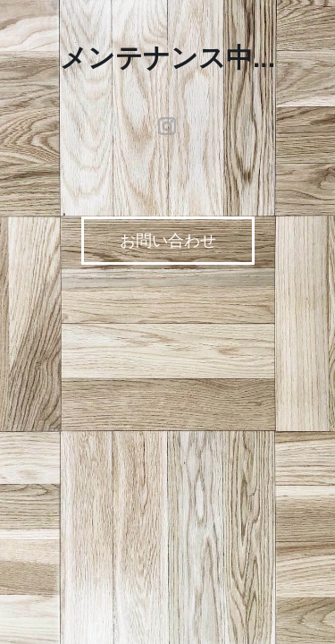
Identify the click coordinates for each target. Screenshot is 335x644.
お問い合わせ (168, 241)
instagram (168, 126)
